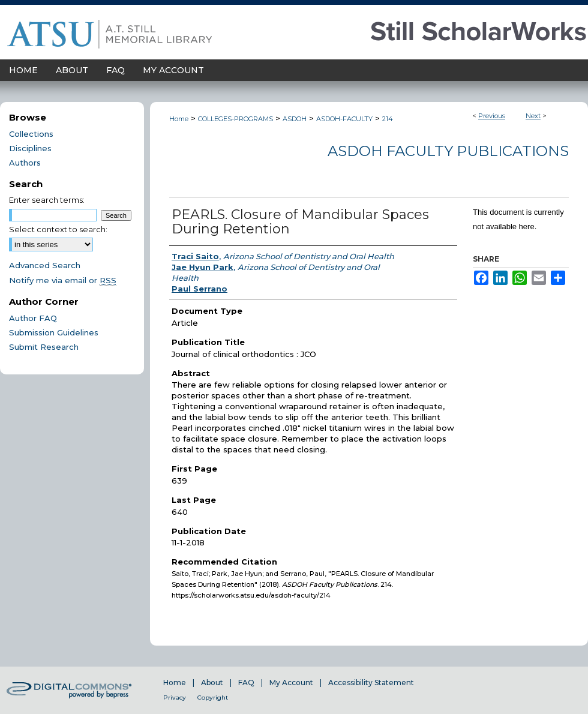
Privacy (175, 697)
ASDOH (295, 119)
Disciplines (30, 148)
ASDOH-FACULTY (344, 119)
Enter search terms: (47, 200)
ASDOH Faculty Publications (448, 151)
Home (179, 119)
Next (533, 116)
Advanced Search (45, 265)
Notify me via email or (63, 280)
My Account (291, 682)
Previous (492, 116)
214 (388, 119)
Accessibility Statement (371, 682)
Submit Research (44, 347)
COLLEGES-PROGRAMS (235, 119)
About (212, 682)
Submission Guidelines (54, 332)
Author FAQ (33, 318)
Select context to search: (58, 229)
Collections (31, 134)
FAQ (246, 682)
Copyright (213, 697)
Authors (25, 163)
